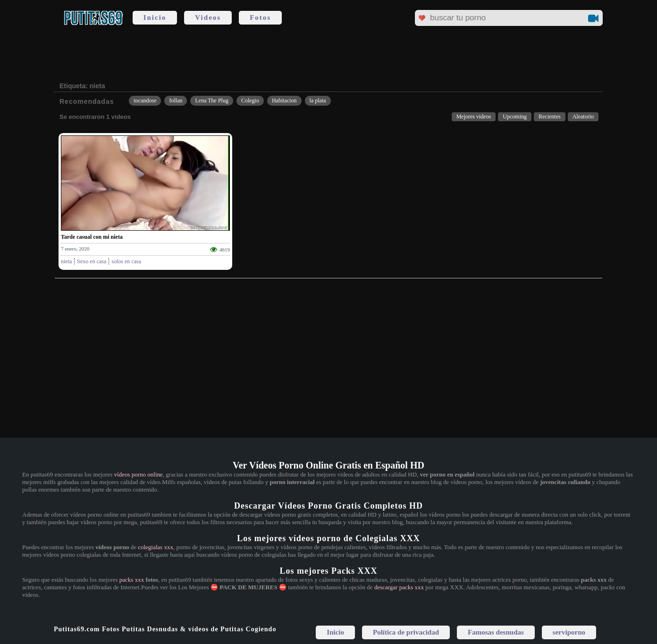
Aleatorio (583, 117)
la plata (318, 100)
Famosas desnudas (496, 632)
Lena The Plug (211, 100)
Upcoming (515, 117)
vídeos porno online (139, 474)
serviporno (569, 632)
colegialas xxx (156, 547)
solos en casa (126, 261)
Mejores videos (474, 117)
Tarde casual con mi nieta (92, 237)
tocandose (145, 100)
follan (176, 100)
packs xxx (132, 580)
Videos (208, 17)
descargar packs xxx (399, 587)
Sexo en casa (92, 261)
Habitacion (284, 100)
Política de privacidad (406, 632)
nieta (66, 261)
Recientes (550, 117)
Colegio (250, 100)
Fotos (260, 17)
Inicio (155, 17)
